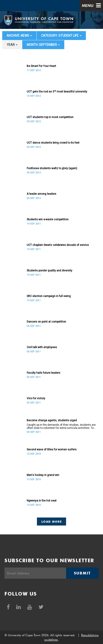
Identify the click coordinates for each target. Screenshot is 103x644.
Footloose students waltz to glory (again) (52, 168)
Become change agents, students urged (52, 420)
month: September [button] (43, 45)
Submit (82, 573)
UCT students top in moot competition (50, 117)
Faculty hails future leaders (43, 373)
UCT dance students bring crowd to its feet (53, 143)
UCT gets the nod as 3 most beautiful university (57, 92)
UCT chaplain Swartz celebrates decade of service (58, 245)
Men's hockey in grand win (43, 475)
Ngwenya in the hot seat (42, 501)
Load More (51, 522)
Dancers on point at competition (46, 322)
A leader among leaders (41, 194)
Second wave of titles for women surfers (52, 449)
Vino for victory (36, 398)
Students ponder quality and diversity (49, 271)
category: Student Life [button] (61, 36)
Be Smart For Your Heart (41, 66)
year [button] (12, 45)
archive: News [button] (19, 36)
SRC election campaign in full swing (49, 296)
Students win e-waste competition (48, 219)
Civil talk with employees (42, 347)
